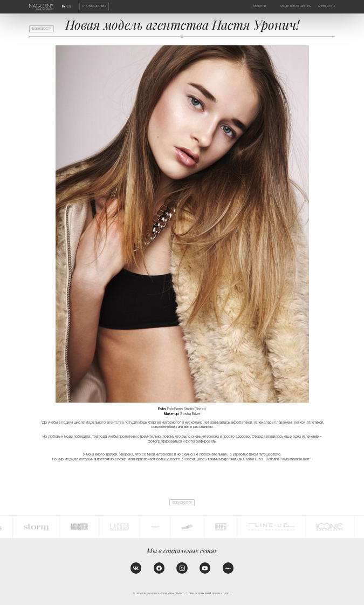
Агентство (327, 6)
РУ (64, 7)
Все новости (42, 29)
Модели (260, 6)
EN (69, 7)
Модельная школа (296, 6)
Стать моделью (94, 7)
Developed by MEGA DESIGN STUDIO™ (210, 593)
